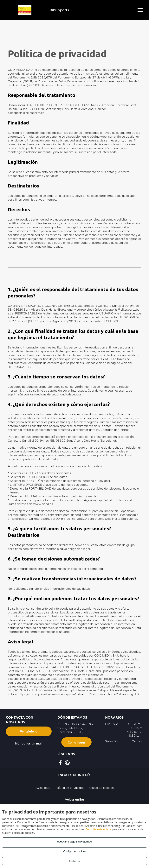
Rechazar (74, 861)
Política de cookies (101, 788)
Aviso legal (43, 788)
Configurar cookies (75, 851)
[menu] (140, 10)
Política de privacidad (69, 788)
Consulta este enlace (98, 829)
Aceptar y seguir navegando (74, 841)
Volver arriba (74, 799)
